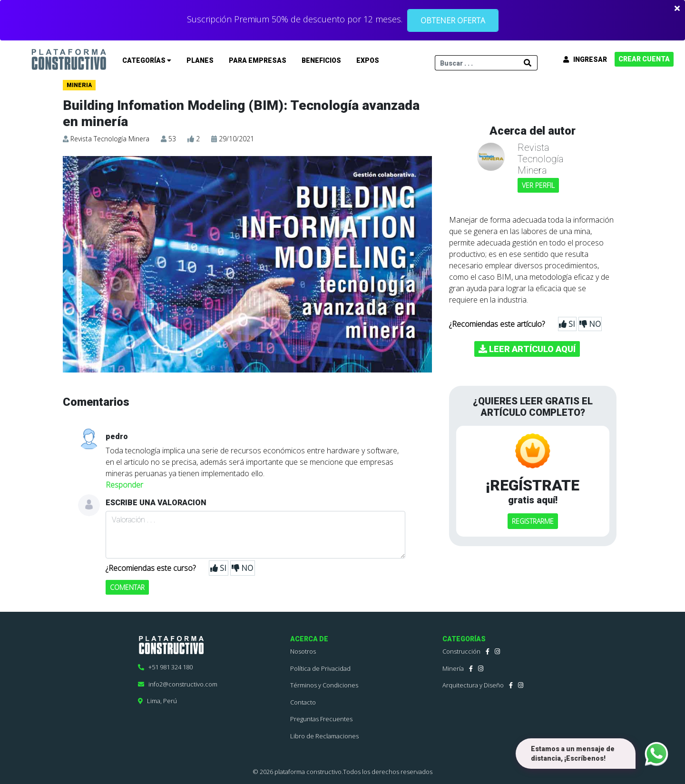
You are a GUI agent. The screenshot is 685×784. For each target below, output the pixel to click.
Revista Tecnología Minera (110, 139)
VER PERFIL (538, 185)
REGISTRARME (533, 521)
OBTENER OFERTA (453, 20)
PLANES (200, 60)
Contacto (303, 702)
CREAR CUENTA (644, 59)
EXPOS (368, 60)
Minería (453, 668)
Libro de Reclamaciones (324, 736)
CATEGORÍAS (147, 60)
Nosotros (303, 651)
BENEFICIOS (321, 60)
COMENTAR (127, 587)
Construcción (461, 651)
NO (242, 568)
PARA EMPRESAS (258, 60)
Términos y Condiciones (324, 685)
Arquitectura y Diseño (473, 685)
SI (218, 568)
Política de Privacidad (320, 668)
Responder (124, 485)
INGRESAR (585, 59)
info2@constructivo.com (178, 684)
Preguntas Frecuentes (321, 719)
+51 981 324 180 (165, 667)
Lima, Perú (157, 701)
